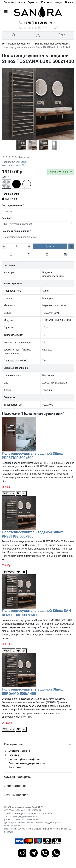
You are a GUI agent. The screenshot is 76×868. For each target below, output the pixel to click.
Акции (59, 2)
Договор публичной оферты (24, 759)
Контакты (47, 2)
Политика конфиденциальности (27, 763)
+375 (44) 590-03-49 (38, 23)
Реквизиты (15, 768)
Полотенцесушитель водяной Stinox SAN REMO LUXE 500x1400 (36, 613)
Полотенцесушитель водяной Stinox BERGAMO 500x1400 (32, 691)
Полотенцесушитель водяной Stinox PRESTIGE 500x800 (32, 534)
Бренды (70, 2)
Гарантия (33, 2)
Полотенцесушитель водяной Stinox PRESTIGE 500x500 (32, 456)
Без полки (11, 199)
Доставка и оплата (14, 2)
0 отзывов (24, 157)
